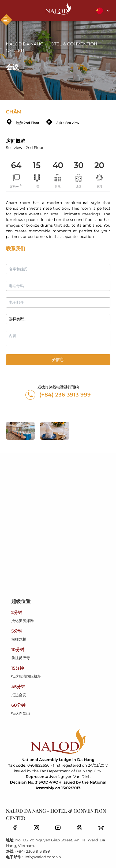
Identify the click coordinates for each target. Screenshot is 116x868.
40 (58, 165)
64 (16, 165)
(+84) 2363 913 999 (33, 851)
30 (79, 165)
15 (37, 165)
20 (99, 165)
